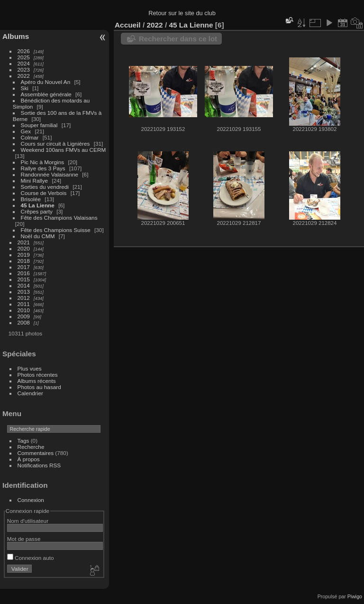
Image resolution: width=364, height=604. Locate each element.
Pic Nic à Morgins (43, 162)
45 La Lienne (38, 205)
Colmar (30, 137)
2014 (24, 285)
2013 (24, 292)
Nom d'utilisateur (28, 521)
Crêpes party (37, 211)
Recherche (31, 447)
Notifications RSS (39, 465)
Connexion (31, 500)
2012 (24, 298)
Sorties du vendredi (45, 187)
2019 (24, 255)
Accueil (128, 25)
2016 (24, 273)
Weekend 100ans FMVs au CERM (64, 150)
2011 (24, 304)
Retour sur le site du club (182, 13)
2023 (24, 70)
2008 (24, 322)
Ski (25, 88)
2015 (24, 279)
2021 (24, 242)
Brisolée (31, 199)
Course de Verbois (44, 193)
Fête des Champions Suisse (56, 230)
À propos (29, 459)
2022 (24, 76)
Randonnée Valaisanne (50, 174)
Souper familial (39, 125)
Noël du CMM (38, 236)
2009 (24, 316)
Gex (26, 131)
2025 (24, 57)
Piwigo (355, 596)
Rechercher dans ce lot (178, 39)
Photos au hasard (39, 387)
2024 (24, 63)
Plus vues (30, 368)
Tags (23, 441)
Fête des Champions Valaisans (59, 218)
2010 (24, 310)
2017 (24, 267)
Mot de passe (24, 539)
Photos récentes (38, 375)
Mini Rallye (35, 181)
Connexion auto (31, 558)
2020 (24, 248)
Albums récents (37, 381)
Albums (16, 36)
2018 (24, 261)
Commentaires (36, 453)
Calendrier (30, 393)
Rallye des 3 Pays (43, 168)
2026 (24, 51)
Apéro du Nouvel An (46, 82)
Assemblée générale (46, 94)
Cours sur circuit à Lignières (55, 144)
